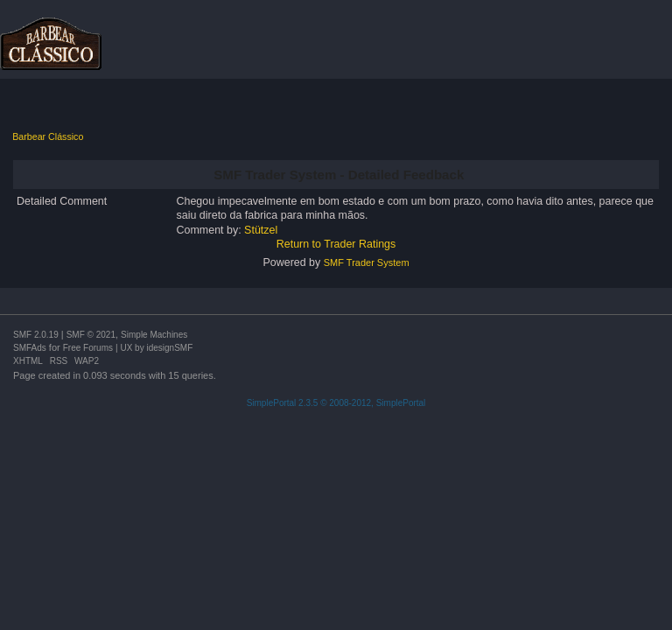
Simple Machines (154, 335)
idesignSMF (169, 348)
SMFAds (30, 348)
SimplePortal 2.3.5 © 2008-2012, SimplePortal (336, 403)
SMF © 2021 (91, 335)
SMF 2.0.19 (36, 335)
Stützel (261, 230)
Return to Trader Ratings (336, 244)
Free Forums (88, 348)
